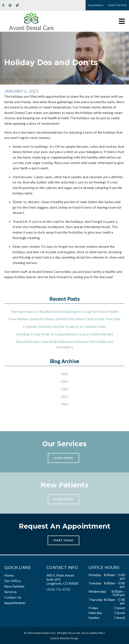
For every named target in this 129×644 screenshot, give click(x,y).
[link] (3, 5)
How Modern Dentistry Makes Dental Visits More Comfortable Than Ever (64, 319)
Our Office (12, 581)
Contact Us (13, 597)
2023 (65, 396)
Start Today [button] (64, 540)
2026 (65, 374)
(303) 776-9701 (58, 589)
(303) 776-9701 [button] (117, 5)
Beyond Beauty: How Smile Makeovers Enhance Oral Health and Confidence (65, 344)
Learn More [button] (64, 458)
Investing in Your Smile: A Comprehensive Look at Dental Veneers (64, 334)
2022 (65, 404)
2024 (65, 389)
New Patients (14, 586)
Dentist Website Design (64, 638)
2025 (65, 381)
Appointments (15, 603)
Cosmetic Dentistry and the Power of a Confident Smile (64, 326)
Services (10, 592)
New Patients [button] (96, 5)
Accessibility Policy (94, 633)
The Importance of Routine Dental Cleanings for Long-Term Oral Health (65, 311)
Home (9, 575)
